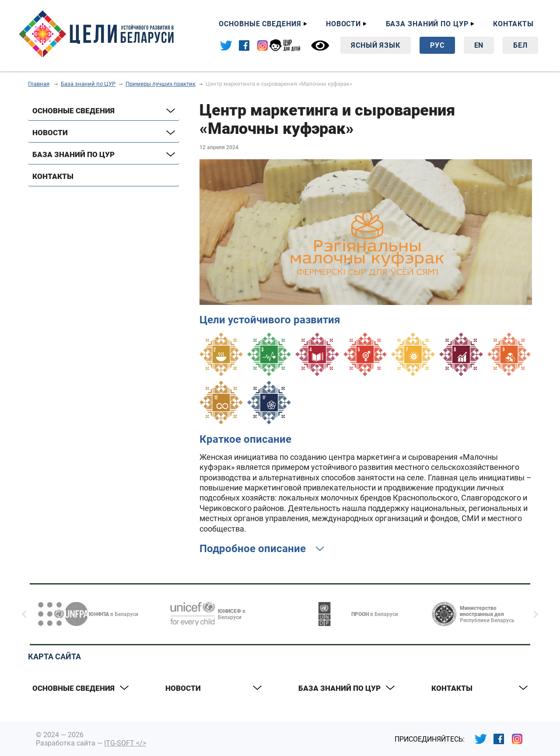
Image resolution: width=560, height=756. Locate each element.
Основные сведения (260, 24)
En (479, 45)
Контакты (513, 24)
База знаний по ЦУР (427, 24)
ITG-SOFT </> (125, 743)
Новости (343, 24)
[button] (24, 614)
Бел (520, 45)
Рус (437, 45)
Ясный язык (376, 45)
